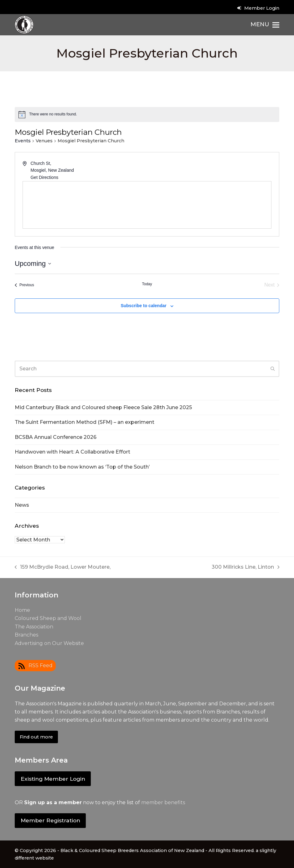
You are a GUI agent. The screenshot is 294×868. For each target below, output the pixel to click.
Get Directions (44, 177)
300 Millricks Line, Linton (246, 568)
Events (23, 141)
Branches (26, 635)
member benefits (163, 802)
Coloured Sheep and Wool (48, 618)
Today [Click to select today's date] (147, 284)
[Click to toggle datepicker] (33, 264)
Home (22, 610)
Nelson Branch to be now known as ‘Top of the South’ (82, 467)
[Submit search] (273, 369)
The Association (34, 627)
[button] (265, 25)
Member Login (262, 8)
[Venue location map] (147, 205)
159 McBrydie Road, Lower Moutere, (63, 568)
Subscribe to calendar (143, 306)
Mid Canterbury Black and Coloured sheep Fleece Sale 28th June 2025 (103, 407)
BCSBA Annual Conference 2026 (56, 437)
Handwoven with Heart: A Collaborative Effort (72, 452)
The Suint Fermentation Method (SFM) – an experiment (85, 422)
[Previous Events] (24, 285)
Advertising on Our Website (49, 643)
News (22, 505)
